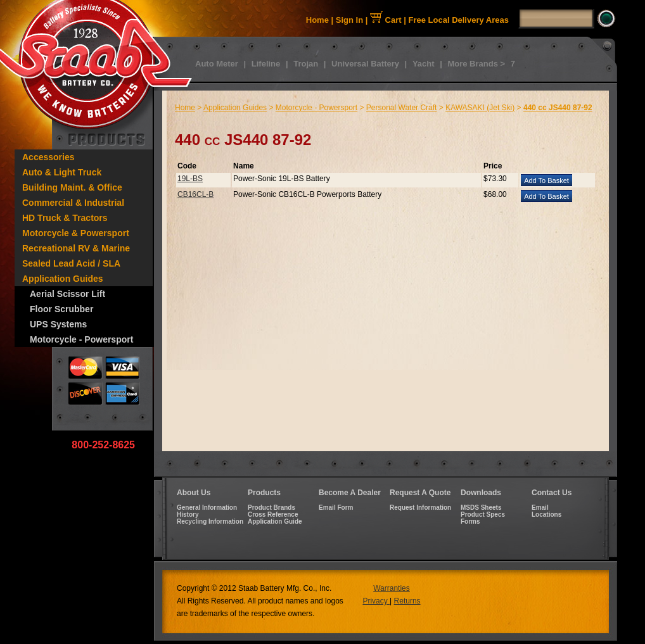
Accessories (48, 157)
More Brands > (476, 64)
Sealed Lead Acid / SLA (71, 263)
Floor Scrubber (61, 309)
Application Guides (63, 279)
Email (540, 508)
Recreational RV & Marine (76, 248)
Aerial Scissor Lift (67, 294)
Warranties (392, 588)
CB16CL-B (195, 194)
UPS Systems (58, 324)
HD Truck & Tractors (65, 218)
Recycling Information (210, 521)
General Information (207, 508)
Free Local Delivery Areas (459, 20)
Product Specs (483, 515)
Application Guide (275, 521)
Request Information (420, 508)
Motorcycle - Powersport (81, 339)
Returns (407, 601)
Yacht (424, 64)
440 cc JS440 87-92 (558, 108)
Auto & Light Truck (62, 172)
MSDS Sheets (481, 508)
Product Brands (271, 508)
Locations (546, 515)
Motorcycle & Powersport (76, 233)
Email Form (336, 508)
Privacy (376, 601)
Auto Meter (217, 64)
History (188, 515)
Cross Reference (273, 515)
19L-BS (190, 179)
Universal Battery (365, 64)
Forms (470, 521)
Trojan (306, 64)
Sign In (349, 20)
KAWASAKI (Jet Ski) (480, 108)
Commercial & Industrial (73, 203)
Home (317, 20)
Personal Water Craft (402, 108)
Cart (386, 20)
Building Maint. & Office (72, 187)
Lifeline (266, 64)
